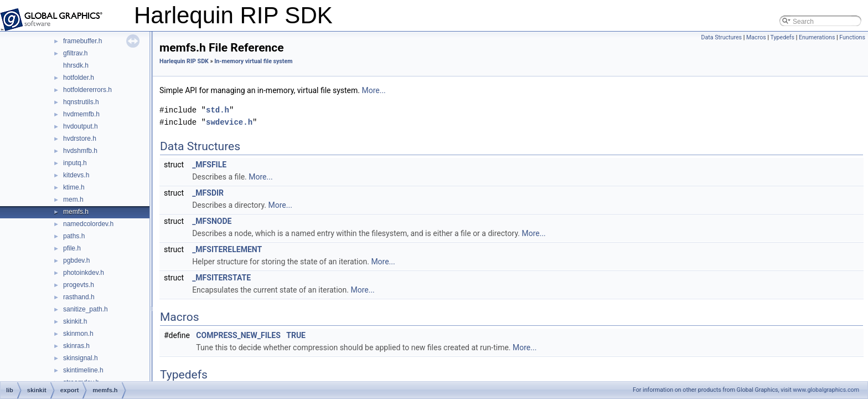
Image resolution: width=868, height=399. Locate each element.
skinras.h (76, 346)
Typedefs (782, 37)
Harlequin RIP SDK (184, 61)
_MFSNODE (212, 221)
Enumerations (817, 37)
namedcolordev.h (88, 224)
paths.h (74, 236)
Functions (852, 37)
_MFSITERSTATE (221, 278)
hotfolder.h (79, 78)
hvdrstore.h (80, 139)
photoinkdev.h (84, 273)
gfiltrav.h (75, 53)
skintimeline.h (83, 370)
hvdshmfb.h (80, 151)
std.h (218, 110)
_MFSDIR (208, 193)
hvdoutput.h (81, 126)
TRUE (296, 335)
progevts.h (79, 285)
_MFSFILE (209, 165)
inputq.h (75, 163)
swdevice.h (229, 122)
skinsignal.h (81, 358)
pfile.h (72, 248)
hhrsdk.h (76, 65)
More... (373, 90)
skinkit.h (75, 321)
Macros (756, 37)
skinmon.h (78, 334)
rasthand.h (79, 297)
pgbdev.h (77, 260)
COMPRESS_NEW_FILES (238, 335)
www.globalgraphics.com (826, 390)
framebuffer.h (83, 41)
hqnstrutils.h (81, 102)
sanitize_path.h (86, 309)
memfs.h (76, 212)
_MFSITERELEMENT (227, 249)
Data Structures (722, 37)
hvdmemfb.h (81, 114)
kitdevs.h (76, 175)
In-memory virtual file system (253, 61)
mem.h (73, 199)
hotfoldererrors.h (87, 90)
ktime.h (74, 187)
